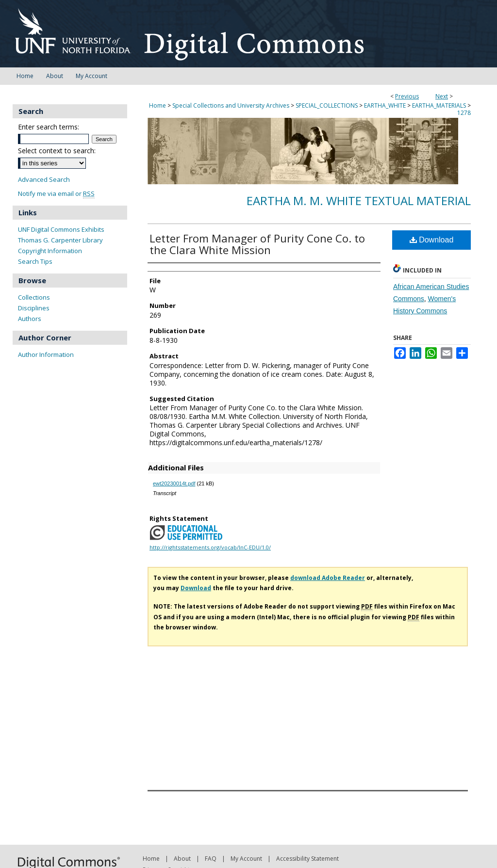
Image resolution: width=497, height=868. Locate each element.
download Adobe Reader (328, 578)
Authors (30, 319)
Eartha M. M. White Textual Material (359, 201)
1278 (464, 113)
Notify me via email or (56, 194)
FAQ (211, 859)
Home (157, 105)
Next (442, 96)
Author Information (46, 354)
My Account (246, 859)
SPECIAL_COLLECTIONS (327, 105)
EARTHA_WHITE (385, 105)
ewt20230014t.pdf (174, 483)
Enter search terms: (49, 127)
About (182, 859)
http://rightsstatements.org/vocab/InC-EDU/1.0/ (210, 547)
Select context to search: (57, 151)
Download (432, 240)
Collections (34, 297)
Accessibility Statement (307, 859)
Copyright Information (50, 251)
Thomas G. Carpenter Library (60, 240)
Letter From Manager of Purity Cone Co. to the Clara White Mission (257, 244)
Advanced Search (44, 179)
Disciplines (34, 308)
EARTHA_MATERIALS (439, 105)
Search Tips (35, 261)
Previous (407, 96)
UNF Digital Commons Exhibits (61, 229)
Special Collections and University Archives (231, 105)
